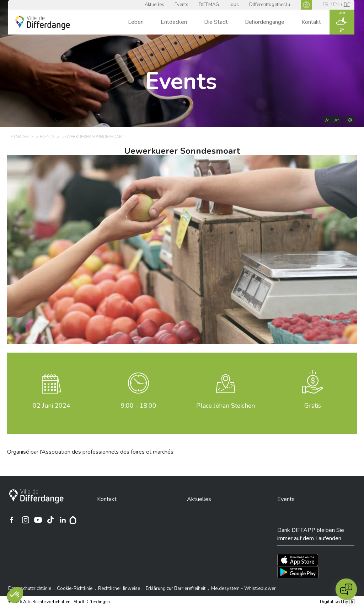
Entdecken (174, 22)
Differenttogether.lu (270, 5)
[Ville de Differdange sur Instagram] (26, 520)
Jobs (234, 5)
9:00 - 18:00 (139, 406)
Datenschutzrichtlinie (30, 588)
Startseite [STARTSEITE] (22, 137)
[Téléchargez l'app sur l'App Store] (298, 560)
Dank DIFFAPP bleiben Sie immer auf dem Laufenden (311, 534)
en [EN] (336, 5)
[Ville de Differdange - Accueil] (43, 23)
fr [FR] (326, 5)
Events (181, 5)
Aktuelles (154, 5)
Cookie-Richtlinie (75, 588)
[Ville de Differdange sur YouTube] (38, 520)
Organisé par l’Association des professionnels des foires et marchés (90, 452)
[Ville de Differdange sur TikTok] (50, 520)
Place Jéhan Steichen (226, 406)
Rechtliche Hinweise (119, 588)
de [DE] (347, 5)
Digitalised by (337, 602)
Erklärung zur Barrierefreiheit (176, 588)
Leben (136, 22)
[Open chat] (346, 589)
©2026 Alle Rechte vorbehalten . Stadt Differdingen (59, 602)
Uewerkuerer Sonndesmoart (182, 151)
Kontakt (311, 22)
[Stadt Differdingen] (36, 496)
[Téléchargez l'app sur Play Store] (298, 572)
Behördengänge (265, 22)
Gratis (313, 406)
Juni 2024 (52, 406)
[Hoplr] (73, 520)
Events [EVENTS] (47, 137)
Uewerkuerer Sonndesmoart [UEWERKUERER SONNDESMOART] (93, 137)
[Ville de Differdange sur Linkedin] (63, 520)
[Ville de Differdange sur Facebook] (12, 520)
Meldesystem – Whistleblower (243, 588)
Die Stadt (216, 22)
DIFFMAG (209, 5)
